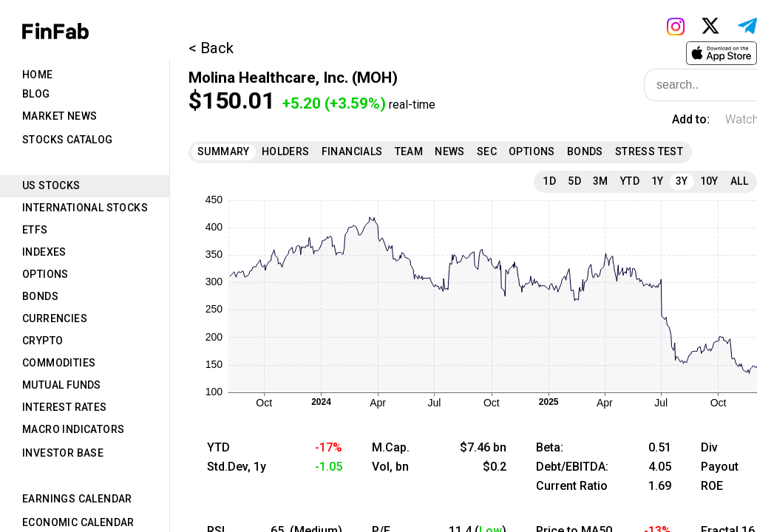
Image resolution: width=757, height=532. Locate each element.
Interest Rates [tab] (65, 407)
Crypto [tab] (43, 341)
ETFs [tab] (35, 230)
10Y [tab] (709, 181)
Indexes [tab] (44, 252)
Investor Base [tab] (63, 453)
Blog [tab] (36, 94)
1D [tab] (549, 181)
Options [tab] (45, 274)
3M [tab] (601, 181)
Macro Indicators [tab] (73, 429)
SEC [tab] (487, 151)
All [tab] (739, 181)
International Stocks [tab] (85, 208)
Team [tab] (409, 151)
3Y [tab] (682, 181)
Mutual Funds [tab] (62, 385)
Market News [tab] (60, 116)
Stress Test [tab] (649, 151)
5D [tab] (574, 181)
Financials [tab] (352, 151)
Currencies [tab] (55, 318)
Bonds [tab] (40, 296)
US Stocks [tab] (51, 185)
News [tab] (450, 151)
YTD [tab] (630, 181)
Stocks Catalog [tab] (68, 140)
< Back (211, 48)
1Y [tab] (658, 181)
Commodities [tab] (59, 363)
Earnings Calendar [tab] (77, 499)
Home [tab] (38, 75)
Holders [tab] (286, 151)
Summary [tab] (224, 151)
